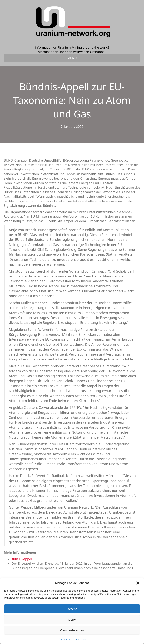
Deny (72, 619)
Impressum (81, 639)
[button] (138, 583)
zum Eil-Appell (22, 559)
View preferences (72, 630)
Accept (72, 609)
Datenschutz (66, 639)
